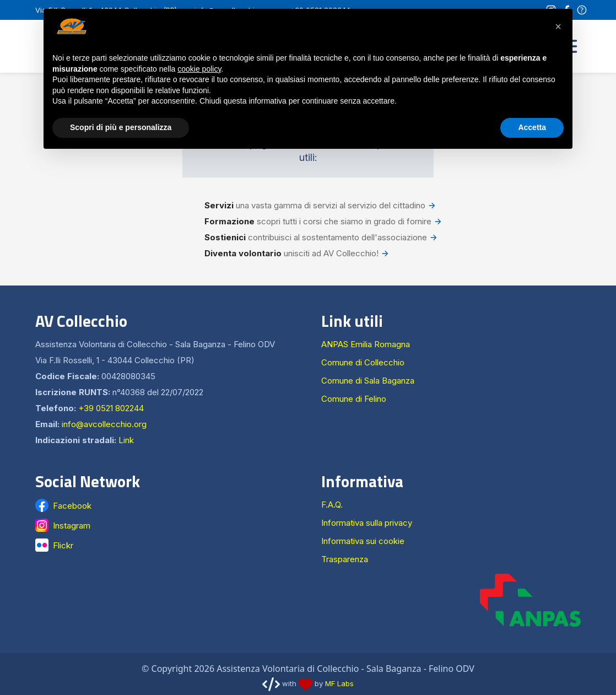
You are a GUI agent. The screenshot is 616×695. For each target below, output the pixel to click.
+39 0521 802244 (111, 408)
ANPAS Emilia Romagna (366, 344)
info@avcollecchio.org (104, 424)
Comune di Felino (354, 399)
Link (126, 440)
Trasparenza (345, 559)
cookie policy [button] (199, 69)
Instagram (72, 526)
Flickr (63, 545)
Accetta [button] (532, 127)
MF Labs (339, 683)
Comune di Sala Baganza (368, 381)
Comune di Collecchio (363, 362)
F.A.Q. (332, 505)
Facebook (72, 506)
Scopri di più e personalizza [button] (121, 127)
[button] (558, 26)
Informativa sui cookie (363, 541)
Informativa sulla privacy (367, 523)
